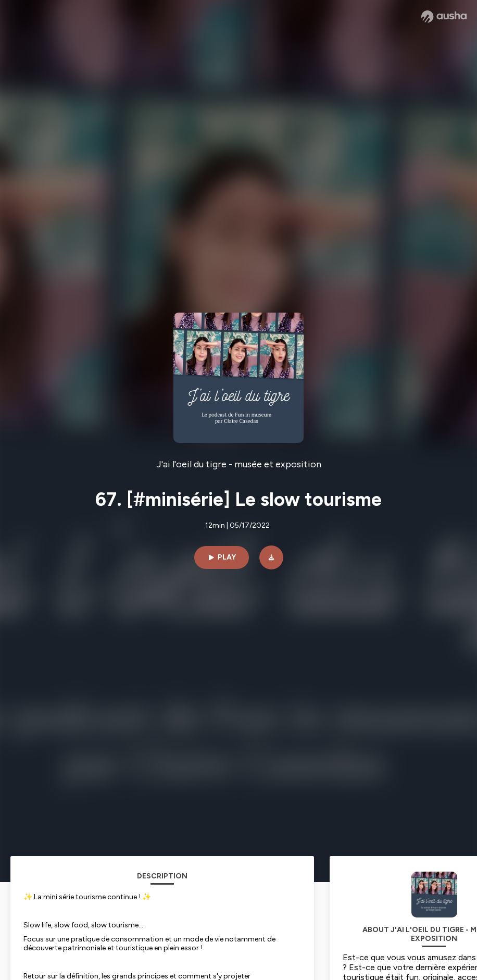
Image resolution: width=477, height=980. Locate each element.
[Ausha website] (444, 17)
